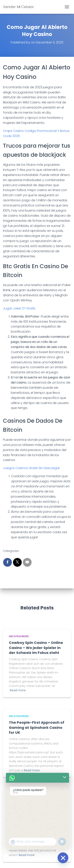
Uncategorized (19, 636)
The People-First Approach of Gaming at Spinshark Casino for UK (37, 727)
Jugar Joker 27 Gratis (19, 308)
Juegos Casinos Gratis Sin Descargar (31, 468)
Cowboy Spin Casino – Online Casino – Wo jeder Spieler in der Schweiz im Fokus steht (36, 648)
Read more (18, 690)
